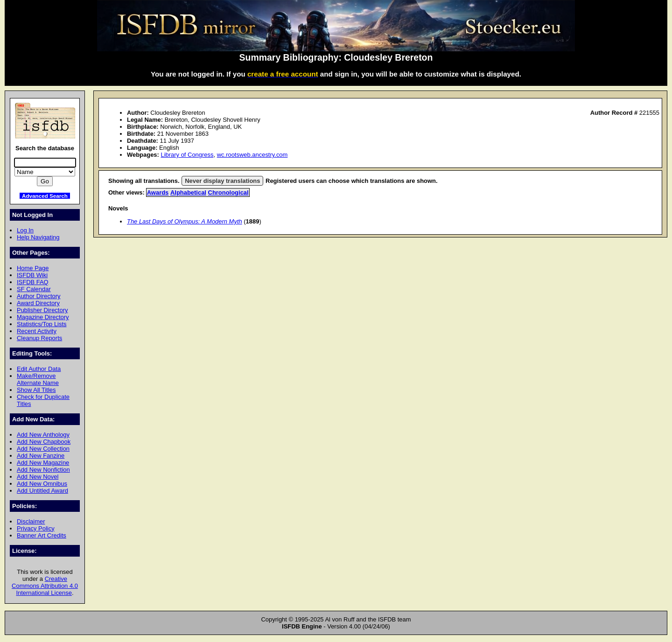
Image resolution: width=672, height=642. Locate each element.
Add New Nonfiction (43, 470)
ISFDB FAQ (33, 282)
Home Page (33, 268)
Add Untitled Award (42, 491)
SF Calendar (34, 289)
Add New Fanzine (41, 456)
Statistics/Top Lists (42, 324)
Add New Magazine (43, 463)
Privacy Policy (36, 528)
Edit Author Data (39, 369)
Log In (25, 230)
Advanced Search (45, 196)
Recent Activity (37, 331)
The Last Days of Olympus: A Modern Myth (185, 221)
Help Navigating (38, 237)
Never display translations (222, 181)
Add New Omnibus (42, 484)
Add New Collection (43, 449)
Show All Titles (36, 390)
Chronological (228, 192)
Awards (158, 192)
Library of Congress (187, 155)
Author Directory (39, 296)
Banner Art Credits (42, 535)
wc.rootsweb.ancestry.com (252, 155)
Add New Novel (38, 477)
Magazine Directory (43, 317)
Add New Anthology (43, 435)
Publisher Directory (42, 310)
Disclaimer (31, 521)
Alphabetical (188, 192)
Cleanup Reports (39, 338)
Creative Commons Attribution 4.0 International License (45, 586)
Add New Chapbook (44, 442)
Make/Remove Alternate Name (38, 379)
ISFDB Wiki (32, 275)
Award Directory (38, 303)
